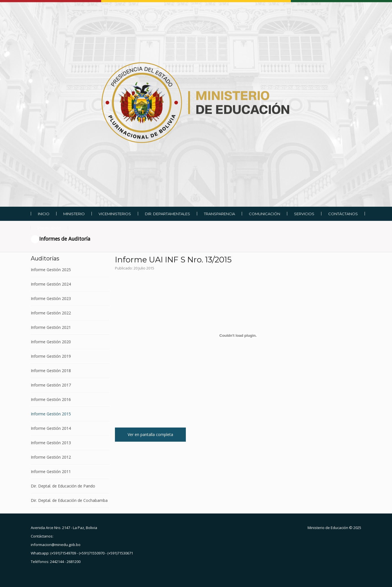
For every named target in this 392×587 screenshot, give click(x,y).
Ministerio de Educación (328, 528)
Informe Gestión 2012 (51, 457)
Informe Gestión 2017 (51, 385)
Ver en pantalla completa (150, 434)
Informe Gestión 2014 (51, 428)
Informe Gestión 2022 (51, 313)
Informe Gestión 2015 (51, 414)
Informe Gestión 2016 (51, 399)
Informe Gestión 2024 (51, 284)
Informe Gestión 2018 (51, 371)
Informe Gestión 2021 (51, 327)
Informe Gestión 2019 (51, 356)
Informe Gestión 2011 (51, 471)
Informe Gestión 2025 (51, 270)
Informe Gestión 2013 (51, 443)
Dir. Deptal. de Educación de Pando (63, 486)
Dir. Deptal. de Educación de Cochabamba (69, 500)
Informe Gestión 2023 (51, 298)
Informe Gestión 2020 (51, 342)
